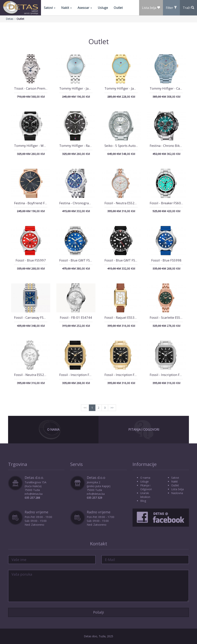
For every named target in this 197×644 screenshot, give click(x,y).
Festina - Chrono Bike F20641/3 (173, 146)
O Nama (53, 430)
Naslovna (177, 493)
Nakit (66, 8)
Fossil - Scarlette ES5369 (168, 317)
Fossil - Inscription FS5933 (169, 375)
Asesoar (85, 8)
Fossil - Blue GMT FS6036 (124, 260)
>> (112, 408)
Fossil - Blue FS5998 (166, 260)
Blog (143, 501)
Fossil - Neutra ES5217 (31, 375)
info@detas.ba (34, 494)
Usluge (103, 8)
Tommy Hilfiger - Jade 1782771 (83, 88)
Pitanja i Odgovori (144, 430)
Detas (10, 19)
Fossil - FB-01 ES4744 (76, 317)
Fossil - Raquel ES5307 (121, 317)
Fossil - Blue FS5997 (31, 260)
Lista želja (177, 489)
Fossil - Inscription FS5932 (124, 375)
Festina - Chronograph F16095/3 (83, 203)
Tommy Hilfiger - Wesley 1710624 (40, 146)
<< (85, 408)
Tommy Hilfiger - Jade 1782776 (128, 88)
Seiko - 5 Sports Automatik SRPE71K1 (132, 146)
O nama (145, 478)
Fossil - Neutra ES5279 (121, 203)
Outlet (118, 8)
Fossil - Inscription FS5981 (79, 375)
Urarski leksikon (145, 495)
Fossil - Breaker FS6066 (167, 203)
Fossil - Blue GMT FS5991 (78, 260)
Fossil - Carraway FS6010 (33, 317)
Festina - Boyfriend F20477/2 (36, 203)
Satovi (50, 8)
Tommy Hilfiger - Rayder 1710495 (85, 146)
